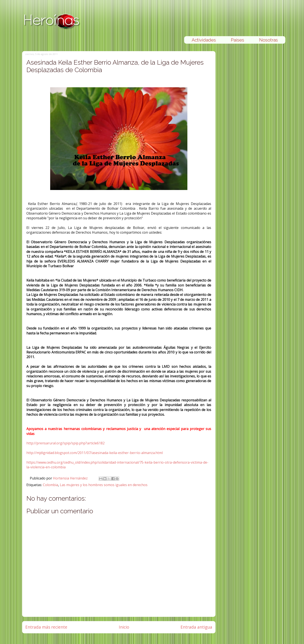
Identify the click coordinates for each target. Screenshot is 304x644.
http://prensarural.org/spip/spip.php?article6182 (65, 443)
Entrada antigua (196, 627)
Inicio (124, 627)
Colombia (50, 485)
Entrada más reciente (46, 627)
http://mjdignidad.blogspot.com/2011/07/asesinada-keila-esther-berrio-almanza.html (95, 453)
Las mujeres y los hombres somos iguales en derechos (104, 485)
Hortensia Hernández (71, 478)
